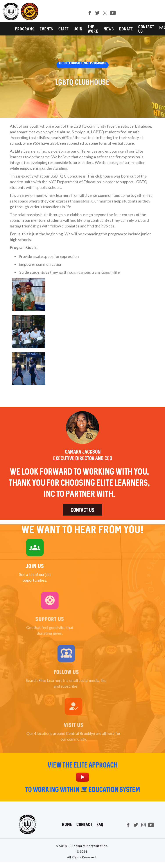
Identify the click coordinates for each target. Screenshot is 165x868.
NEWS (109, 29)
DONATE (126, 29)
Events (46, 29)
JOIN (78, 29)
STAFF (64, 29)
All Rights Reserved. (82, 857)
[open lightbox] (29, 297)
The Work (93, 29)
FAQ (100, 824)
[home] (19, 11)
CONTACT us (146, 29)
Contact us (82, 510)
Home (67, 824)
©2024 (82, 852)
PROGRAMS (25, 29)
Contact (84, 824)
